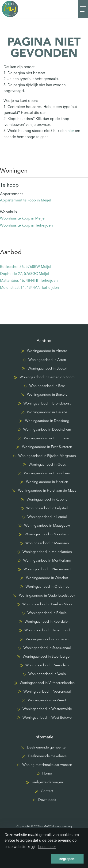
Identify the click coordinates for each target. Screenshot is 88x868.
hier (71, 131)
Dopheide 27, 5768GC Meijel (25, 274)
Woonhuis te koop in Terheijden (26, 226)
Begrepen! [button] (67, 859)
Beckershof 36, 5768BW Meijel (26, 267)
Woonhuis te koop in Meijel (23, 219)
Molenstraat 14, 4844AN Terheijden (29, 288)
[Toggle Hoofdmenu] (83, 9)
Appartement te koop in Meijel (26, 201)
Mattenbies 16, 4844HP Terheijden (29, 281)
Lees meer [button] (47, 847)
